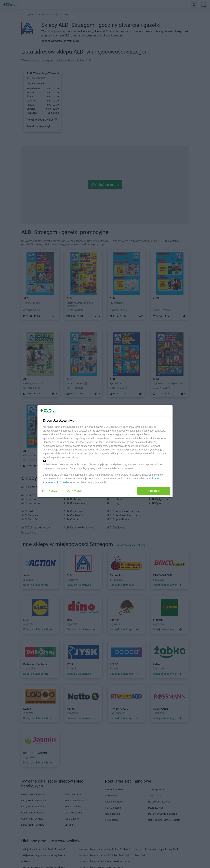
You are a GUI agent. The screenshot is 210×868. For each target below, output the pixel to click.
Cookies (65, 482)
